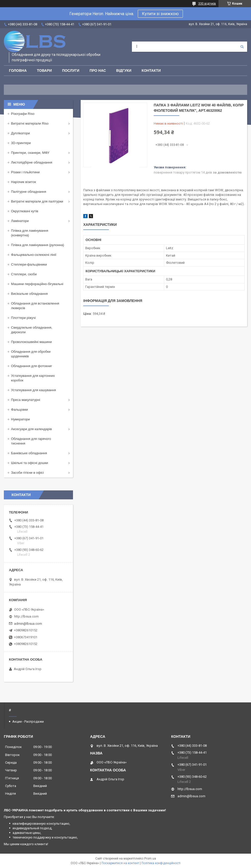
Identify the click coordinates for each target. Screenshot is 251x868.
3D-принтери (21, 143)
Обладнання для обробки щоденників (31, 354)
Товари (44, 70)
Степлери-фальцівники (29, 264)
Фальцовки (19, 410)
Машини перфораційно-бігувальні (37, 284)
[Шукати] (242, 47)
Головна (18, 70)
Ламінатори (20, 221)
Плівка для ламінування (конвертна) (30, 233)
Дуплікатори (20, 133)
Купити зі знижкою (160, 14)
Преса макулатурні (26, 400)
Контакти (151, 70)
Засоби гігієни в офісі (27, 473)
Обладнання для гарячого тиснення (31, 441)
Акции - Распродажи (28, 721)
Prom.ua (150, 859)
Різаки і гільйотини (25, 172)
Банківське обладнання (29, 453)
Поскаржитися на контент (120, 863)
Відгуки (124, 70)
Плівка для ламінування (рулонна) (38, 245)
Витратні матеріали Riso (30, 123)
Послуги (71, 70)
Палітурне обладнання (29, 192)
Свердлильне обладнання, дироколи (32, 330)
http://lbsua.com (26, 616)
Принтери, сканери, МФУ (30, 153)
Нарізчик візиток (23, 182)
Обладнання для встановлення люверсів (35, 306)
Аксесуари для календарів (31, 429)
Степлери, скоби (24, 274)
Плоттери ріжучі (23, 318)
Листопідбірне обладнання (32, 162)
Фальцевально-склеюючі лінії (34, 255)
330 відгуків (207, 4)
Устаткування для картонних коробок (33, 378)
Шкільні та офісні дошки (29, 463)
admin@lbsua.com (28, 624)
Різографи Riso (23, 114)
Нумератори (20, 419)
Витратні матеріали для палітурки (37, 201)
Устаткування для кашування (33, 390)
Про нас (98, 70)
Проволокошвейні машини (31, 342)
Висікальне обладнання (29, 294)
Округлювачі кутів (25, 211)
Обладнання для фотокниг (32, 366)
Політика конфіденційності (161, 863)
